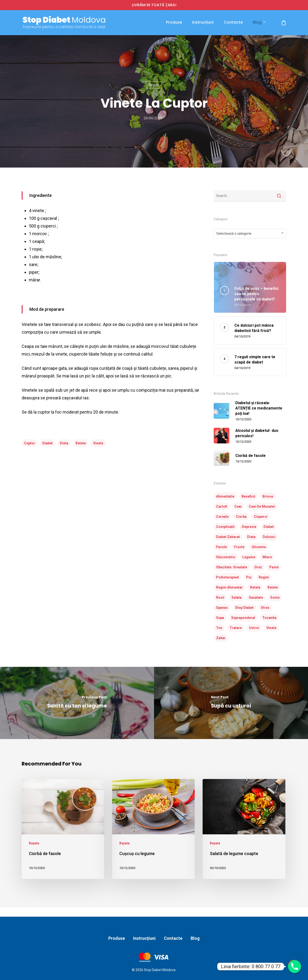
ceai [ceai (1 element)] (238, 506)
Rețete (154, 85)
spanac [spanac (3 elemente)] (222, 608)
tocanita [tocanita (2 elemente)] (269, 618)
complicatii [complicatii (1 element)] (225, 527)
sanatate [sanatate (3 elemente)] (256, 597)
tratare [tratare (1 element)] (236, 628)
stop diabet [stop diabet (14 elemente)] (244, 608)
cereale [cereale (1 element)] (222, 517)
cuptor (30, 443)
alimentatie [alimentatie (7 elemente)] (225, 496)
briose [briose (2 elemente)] (268, 496)
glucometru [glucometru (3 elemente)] (226, 557)
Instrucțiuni (203, 22)
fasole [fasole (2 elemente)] (221, 547)
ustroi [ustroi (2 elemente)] (254, 628)
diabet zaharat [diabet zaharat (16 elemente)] (228, 537)
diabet (48, 443)
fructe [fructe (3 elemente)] (239, 547)
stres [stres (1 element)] (265, 608)
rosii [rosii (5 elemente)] (220, 597)
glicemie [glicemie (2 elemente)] (259, 547)
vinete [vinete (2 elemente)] (271, 628)
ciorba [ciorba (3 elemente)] (241, 517)
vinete (98, 443)
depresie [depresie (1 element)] (249, 527)
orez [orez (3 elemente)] (258, 567)
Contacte (233, 22)
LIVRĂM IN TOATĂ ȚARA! (154, 5)
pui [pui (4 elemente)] (249, 577)
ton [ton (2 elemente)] (219, 628)
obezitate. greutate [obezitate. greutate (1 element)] (232, 567)
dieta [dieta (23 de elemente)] (251, 537)
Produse (174, 22)
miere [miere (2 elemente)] (267, 557)
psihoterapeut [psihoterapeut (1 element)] (228, 577)
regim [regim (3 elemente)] (264, 577)
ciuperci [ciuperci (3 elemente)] (261, 517)
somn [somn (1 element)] (275, 597)
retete (81, 443)
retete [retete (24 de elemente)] (273, 587)
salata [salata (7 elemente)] (237, 597)
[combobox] (250, 234)
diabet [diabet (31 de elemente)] (269, 527)
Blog (259, 22)
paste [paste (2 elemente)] (274, 567)
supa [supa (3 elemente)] (220, 618)
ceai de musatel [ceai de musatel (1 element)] (262, 506)
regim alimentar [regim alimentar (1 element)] (229, 587)
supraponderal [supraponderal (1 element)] (243, 618)
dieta (64, 443)
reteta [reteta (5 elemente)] (255, 587)
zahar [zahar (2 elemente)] (221, 638)
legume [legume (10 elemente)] (249, 557)
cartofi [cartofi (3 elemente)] (222, 506)
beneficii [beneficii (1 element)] (248, 496)
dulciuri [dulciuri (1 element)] (269, 537)
